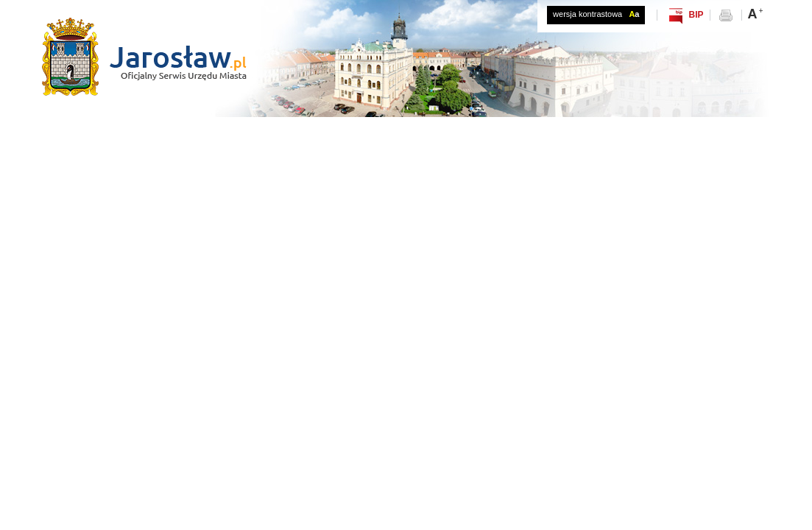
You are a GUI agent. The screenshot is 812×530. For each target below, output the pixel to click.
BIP (696, 15)
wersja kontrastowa (596, 14)
